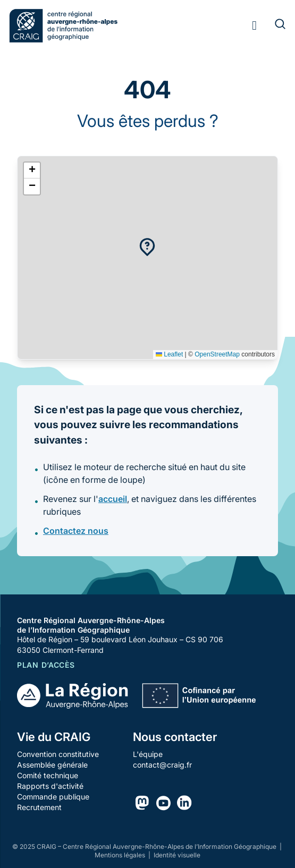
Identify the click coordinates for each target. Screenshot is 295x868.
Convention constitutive (58, 754)
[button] (147, 247)
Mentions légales (121, 855)
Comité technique (48, 775)
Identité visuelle (177, 855)
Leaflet (169, 354)
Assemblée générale (52, 765)
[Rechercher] (274, 25)
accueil (113, 499)
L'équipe (148, 754)
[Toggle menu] (254, 25)
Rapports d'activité (50, 786)
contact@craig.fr (162, 765)
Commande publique (53, 797)
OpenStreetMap (217, 354)
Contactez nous (76, 531)
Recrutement (39, 807)
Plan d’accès (46, 665)
